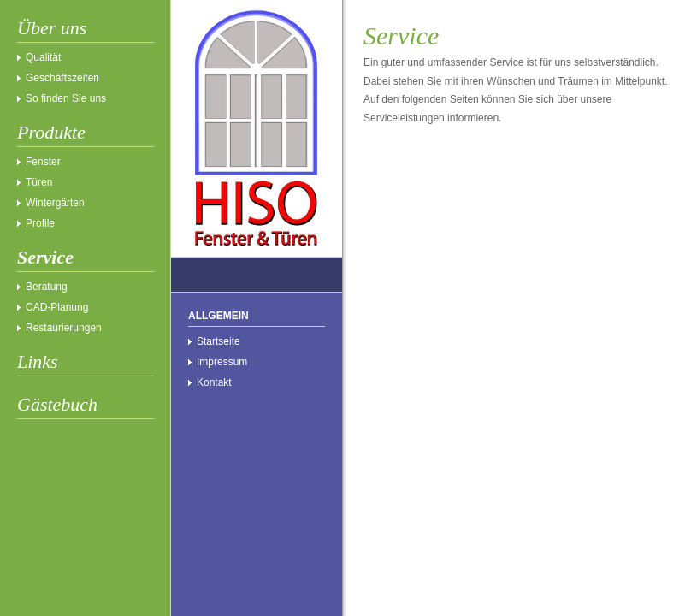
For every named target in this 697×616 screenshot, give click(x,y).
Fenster (43, 162)
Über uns (52, 28)
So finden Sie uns (66, 98)
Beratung (47, 287)
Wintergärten (55, 203)
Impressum (222, 362)
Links (38, 361)
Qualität (43, 57)
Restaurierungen (64, 328)
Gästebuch (57, 404)
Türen (39, 182)
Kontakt (214, 382)
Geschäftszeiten (62, 78)
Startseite (219, 341)
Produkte (51, 132)
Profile (40, 223)
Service (45, 257)
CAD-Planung (57, 307)
